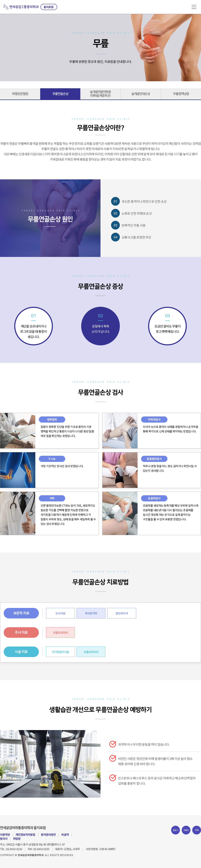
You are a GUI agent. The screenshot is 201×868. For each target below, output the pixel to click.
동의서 (4, 839)
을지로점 (48, 7)
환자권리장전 (48, 834)
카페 (197, 830)
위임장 (17, 839)
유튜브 (186, 830)
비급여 (65, 834)
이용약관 (5, 834)
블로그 (176, 830)
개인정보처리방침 (25, 834)
